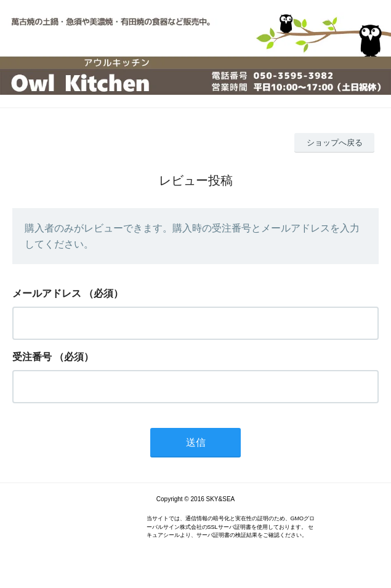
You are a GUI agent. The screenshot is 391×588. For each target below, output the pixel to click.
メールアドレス (47, 293)
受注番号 (32, 357)
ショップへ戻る (335, 143)
